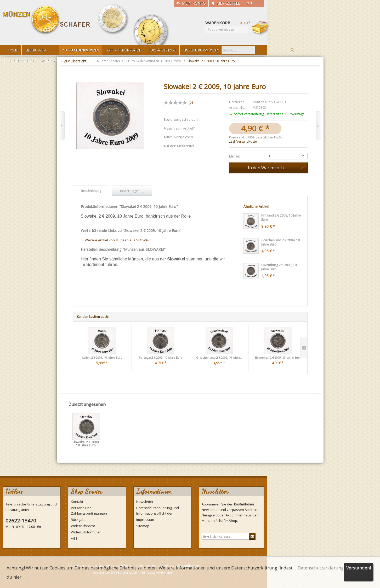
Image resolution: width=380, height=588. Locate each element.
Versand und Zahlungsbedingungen (89, 511)
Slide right (304, 348)
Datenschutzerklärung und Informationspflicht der (158, 511)
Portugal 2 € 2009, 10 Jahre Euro (161, 357)
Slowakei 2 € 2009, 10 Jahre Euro (86, 444)
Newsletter (145, 502)
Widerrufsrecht (83, 526)
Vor (318, 126)
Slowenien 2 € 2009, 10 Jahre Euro (278, 357)
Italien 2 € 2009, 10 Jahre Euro (102, 357)
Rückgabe (79, 520)
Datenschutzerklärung (321, 568)
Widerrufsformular (86, 532)
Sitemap (143, 526)
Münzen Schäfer (47, 20)
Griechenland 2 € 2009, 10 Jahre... (219, 357)
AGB (74, 538)
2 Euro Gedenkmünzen (143, 61)
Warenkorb (260, 28)
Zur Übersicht (75, 61)
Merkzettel (228, 3)
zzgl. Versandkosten (244, 141)
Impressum (145, 520)
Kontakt (77, 502)
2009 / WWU (174, 61)
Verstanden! (359, 568)
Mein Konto (194, 3)
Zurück (62, 126)
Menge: (234, 156)
